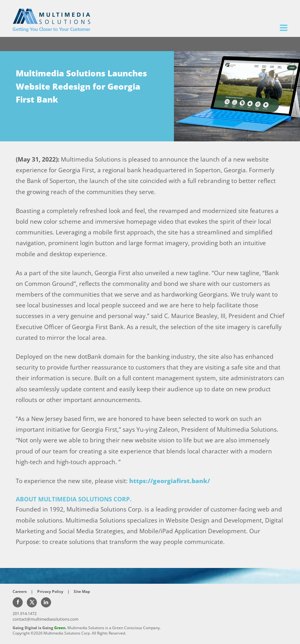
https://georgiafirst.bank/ (170, 481)
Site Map (82, 591)
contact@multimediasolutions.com (46, 619)
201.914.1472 (25, 613)
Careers (20, 591)
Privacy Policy (50, 591)
